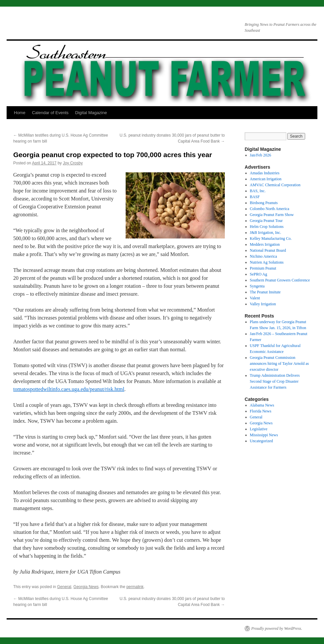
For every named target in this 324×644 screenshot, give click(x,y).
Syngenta (257, 286)
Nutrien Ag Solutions (267, 262)
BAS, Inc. (258, 191)
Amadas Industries (265, 173)
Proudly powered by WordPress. (277, 628)
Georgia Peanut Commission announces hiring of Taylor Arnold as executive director (280, 364)
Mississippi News (264, 435)
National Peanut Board (268, 250)
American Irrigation (266, 179)
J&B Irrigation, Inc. (266, 233)
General (64, 587)
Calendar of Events (50, 113)
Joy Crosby (73, 163)
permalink (135, 587)
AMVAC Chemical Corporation (275, 185)
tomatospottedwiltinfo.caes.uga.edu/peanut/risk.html (69, 389)
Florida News (261, 411)
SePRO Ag (259, 274)
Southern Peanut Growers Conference (280, 280)
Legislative (259, 429)
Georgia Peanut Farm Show (272, 215)
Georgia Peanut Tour (266, 221)
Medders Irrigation (265, 244)
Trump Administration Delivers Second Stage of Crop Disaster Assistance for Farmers (275, 381)
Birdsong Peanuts (264, 203)
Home (20, 113)
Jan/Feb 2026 (261, 155)
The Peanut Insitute (265, 292)
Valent (255, 298)
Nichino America (263, 256)
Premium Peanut (263, 268)
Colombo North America (270, 209)
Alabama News (262, 405)
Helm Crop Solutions (267, 227)
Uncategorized (262, 441)
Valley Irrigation (263, 304)
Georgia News (86, 587)
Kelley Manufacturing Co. (271, 238)
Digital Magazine (91, 113)
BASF (255, 197)
